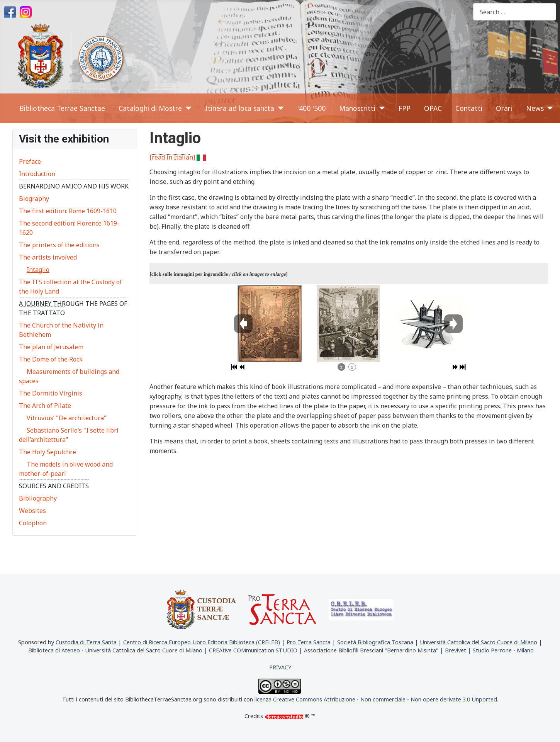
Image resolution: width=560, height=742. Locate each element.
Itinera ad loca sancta (240, 108)
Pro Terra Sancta (309, 642)
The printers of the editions (59, 245)
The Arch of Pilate (45, 406)
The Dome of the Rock (51, 359)
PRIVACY (280, 667)
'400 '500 (311, 108)
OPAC (433, 108)
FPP (405, 108)
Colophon (33, 523)
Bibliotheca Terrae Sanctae (62, 108)
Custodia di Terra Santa (86, 642)
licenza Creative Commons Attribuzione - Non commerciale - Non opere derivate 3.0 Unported (376, 699)
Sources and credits (54, 486)
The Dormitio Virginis (51, 393)
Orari (504, 108)
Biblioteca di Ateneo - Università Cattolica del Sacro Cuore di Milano (115, 650)
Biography (34, 199)
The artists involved (48, 257)
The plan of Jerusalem (51, 347)
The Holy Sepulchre (48, 452)
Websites (32, 511)
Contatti (469, 108)
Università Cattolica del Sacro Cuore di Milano (479, 642)
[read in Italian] (178, 157)
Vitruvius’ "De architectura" (67, 418)
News (535, 108)
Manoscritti (357, 108)
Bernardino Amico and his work (74, 186)
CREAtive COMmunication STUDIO (253, 650)
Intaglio (38, 270)
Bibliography (38, 498)
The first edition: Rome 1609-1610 (68, 211)
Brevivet (456, 650)
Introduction (37, 174)
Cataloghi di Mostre (150, 108)
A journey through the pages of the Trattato (73, 308)
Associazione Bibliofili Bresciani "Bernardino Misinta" (371, 650)
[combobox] (515, 12)
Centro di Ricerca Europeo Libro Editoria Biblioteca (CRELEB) (202, 642)
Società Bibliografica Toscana (375, 642)
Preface (30, 161)
